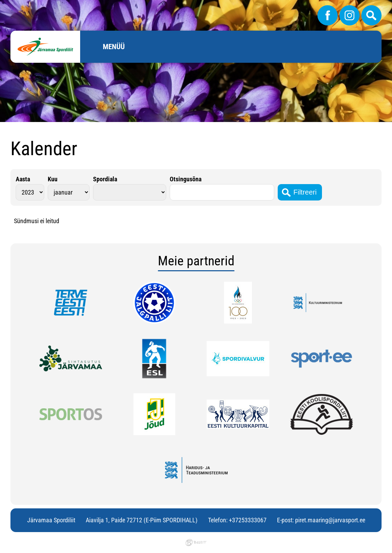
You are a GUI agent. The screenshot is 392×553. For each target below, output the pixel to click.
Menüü (114, 47)
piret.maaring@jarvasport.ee (330, 520)
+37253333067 (248, 520)
